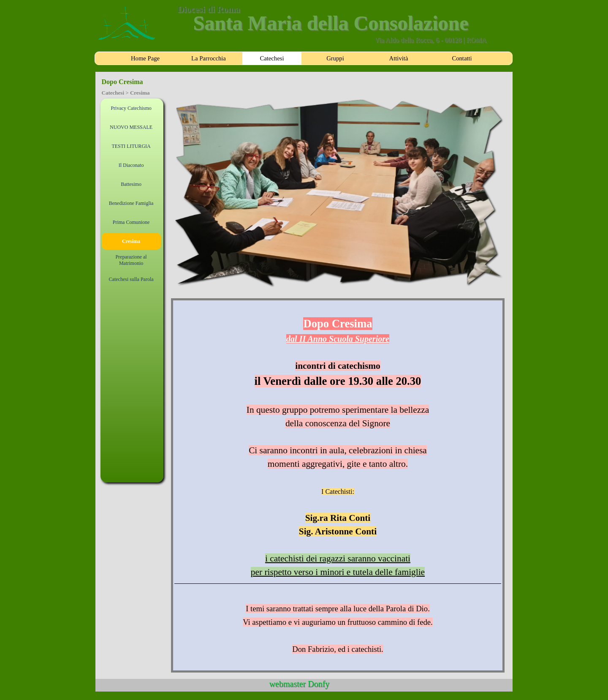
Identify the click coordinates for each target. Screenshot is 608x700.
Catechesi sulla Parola (131, 279)
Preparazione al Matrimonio (131, 260)
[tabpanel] (338, 485)
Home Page (145, 58)
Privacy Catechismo (131, 108)
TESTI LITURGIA (131, 146)
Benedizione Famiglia (131, 203)
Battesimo (131, 184)
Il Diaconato (131, 165)
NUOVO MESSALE (131, 127)
